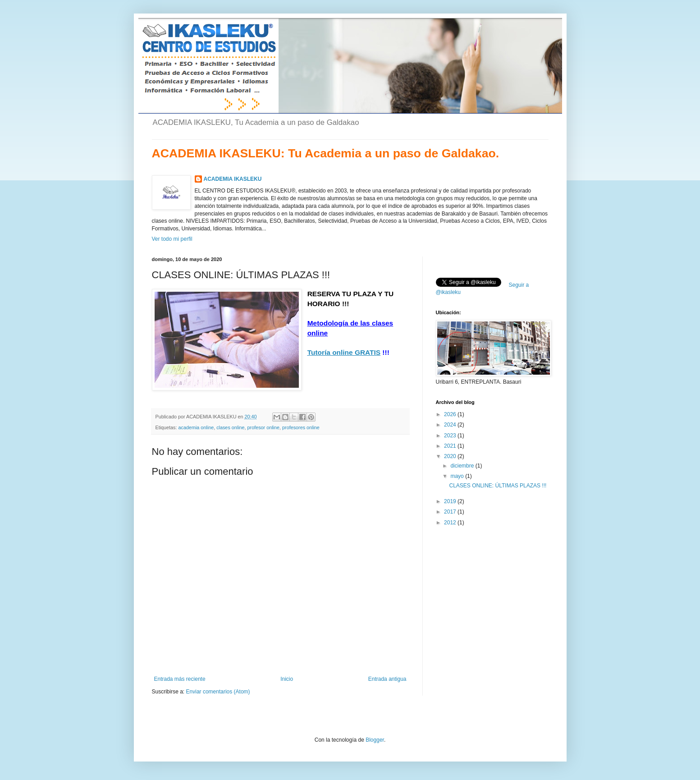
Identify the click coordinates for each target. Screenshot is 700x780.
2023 (451, 436)
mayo (458, 476)
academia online (196, 427)
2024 (451, 425)
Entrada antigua (387, 679)
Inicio (287, 679)
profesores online (301, 427)
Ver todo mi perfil (172, 239)
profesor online (263, 427)
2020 (451, 456)
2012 (451, 523)
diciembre (463, 466)
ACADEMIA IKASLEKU (233, 179)
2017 (451, 512)
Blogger (375, 740)
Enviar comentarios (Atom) (218, 692)
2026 (451, 414)
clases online (230, 427)
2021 (451, 446)
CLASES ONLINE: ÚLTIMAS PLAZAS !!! (498, 486)
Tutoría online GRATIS (344, 352)
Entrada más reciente (180, 679)
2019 (451, 501)
